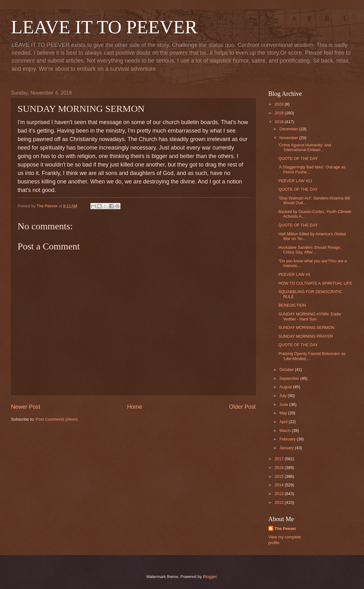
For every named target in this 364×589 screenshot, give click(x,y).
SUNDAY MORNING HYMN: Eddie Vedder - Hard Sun (310, 316)
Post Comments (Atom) (57, 419)
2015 (280, 476)
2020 (280, 104)
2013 (280, 494)
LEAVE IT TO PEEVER (104, 27)
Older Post (242, 407)
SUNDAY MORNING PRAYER (306, 336)
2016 (280, 468)
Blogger (210, 577)
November (289, 138)
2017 (280, 459)
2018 (280, 122)
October (287, 370)
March (285, 431)
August (286, 387)
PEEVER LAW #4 (294, 274)
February (288, 439)
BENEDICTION (292, 305)
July (283, 396)
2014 (280, 485)
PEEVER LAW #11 (295, 181)
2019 (280, 113)
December (289, 129)
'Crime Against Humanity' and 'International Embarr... (305, 147)
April (284, 422)
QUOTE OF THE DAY (298, 158)
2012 (280, 502)
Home (135, 407)
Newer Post (26, 407)
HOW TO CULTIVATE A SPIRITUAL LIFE (315, 283)
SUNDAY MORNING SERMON (306, 327)
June (284, 404)
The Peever (285, 529)
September (290, 378)
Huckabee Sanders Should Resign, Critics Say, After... (310, 250)
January (287, 448)
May (284, 413)
